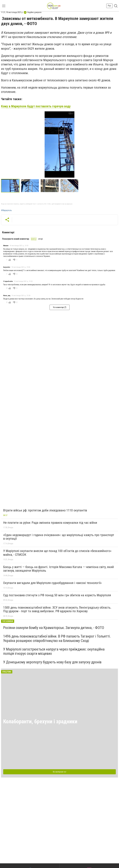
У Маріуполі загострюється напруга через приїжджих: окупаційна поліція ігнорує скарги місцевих (54, 651)
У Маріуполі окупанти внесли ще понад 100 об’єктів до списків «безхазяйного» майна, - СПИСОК (57, 553)
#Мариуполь (6, 210)
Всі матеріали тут (60, 772)
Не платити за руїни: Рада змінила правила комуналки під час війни (50, 523)
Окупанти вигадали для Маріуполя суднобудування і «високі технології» (52, 583)
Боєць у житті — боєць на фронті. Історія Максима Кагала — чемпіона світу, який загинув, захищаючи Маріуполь (58, 569)
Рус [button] (109, 6)
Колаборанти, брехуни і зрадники (40, 722)
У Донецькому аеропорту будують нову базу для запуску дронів (52, 662)
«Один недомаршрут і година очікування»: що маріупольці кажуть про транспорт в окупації (59, 537)
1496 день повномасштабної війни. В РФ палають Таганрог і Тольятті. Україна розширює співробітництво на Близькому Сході (57, 638)
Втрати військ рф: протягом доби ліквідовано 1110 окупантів (45, 510)
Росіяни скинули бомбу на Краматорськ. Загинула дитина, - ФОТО (54, 628)
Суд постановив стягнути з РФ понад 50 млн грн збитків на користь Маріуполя (57, 595)
